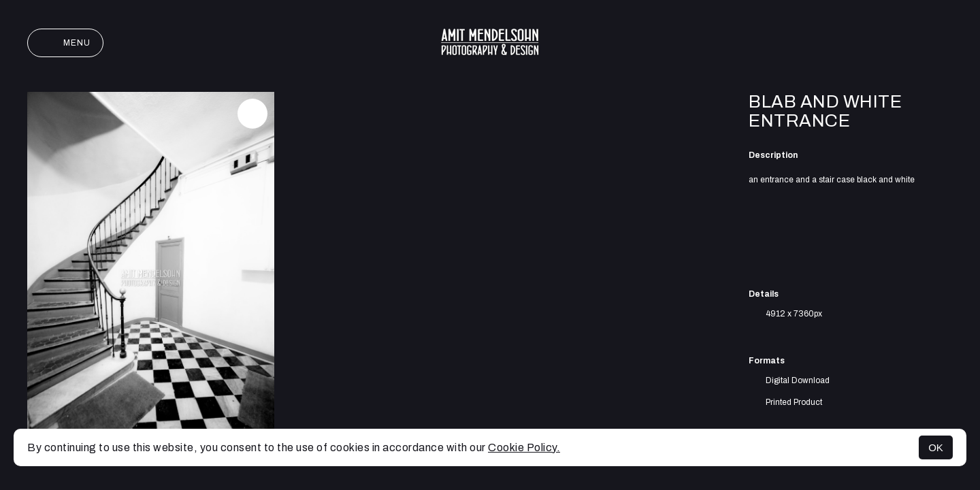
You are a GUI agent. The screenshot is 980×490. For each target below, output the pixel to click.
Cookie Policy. (524, 447)
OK (936, 447)
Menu (65, 43)
